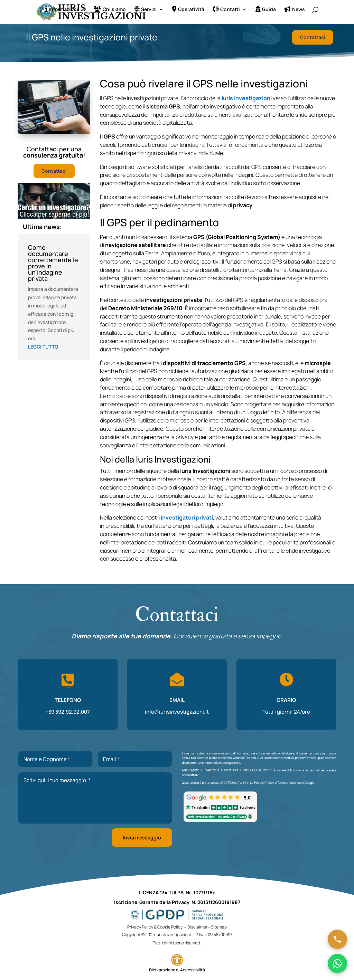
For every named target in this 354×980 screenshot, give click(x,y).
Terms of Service (289, 783)
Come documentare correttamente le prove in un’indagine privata (53, 263)
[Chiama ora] (337, 939)
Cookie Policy (170, 927)
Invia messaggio (142, 838)
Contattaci (313, 37)
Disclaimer (197, 927)
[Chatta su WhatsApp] (337, 963)
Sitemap (219, 927)
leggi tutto (43, 347)
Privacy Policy (264, 783)
